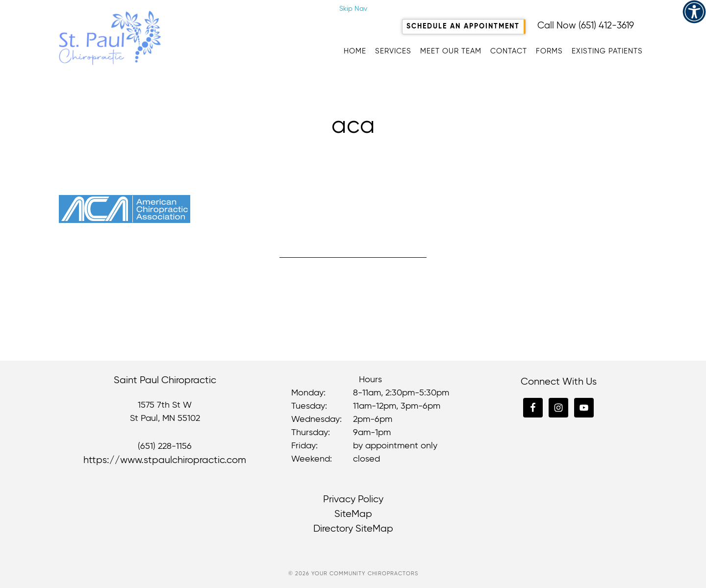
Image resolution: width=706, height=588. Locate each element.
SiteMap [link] (353, 514)
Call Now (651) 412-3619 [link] (586, 26)
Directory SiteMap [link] (353, 529)
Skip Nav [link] (353, 9)
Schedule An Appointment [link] (463, 26)
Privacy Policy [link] (353, 500)
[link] (694, 12)
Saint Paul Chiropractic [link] (157, 38)
